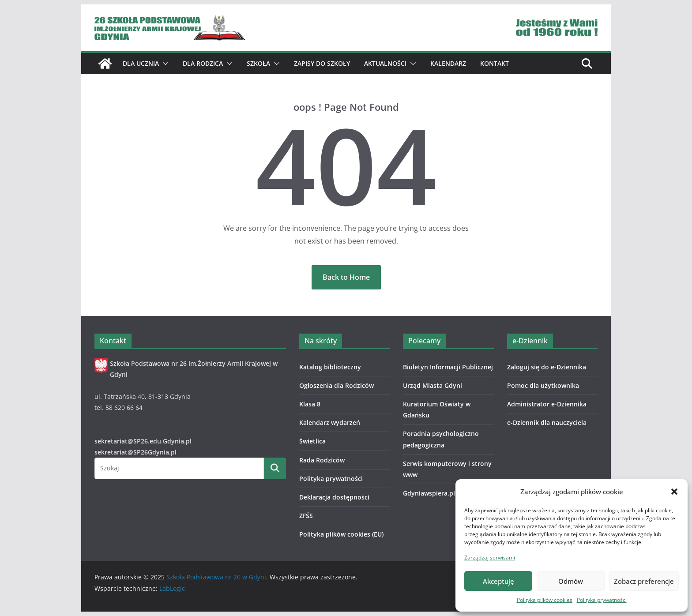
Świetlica (312, 441)
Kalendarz (448, 63)
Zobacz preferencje (644, 581)
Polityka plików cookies (545, 600)
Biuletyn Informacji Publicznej (448, 367)
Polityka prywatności (602, 600)
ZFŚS (306, 516)
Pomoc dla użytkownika (543, 385)
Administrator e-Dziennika (547, 404)
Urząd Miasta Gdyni (432, 385)
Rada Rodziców (322, 460)
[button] (674, 492)
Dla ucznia (141, 63)
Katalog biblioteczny (330, 367)
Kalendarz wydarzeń (330, 423)
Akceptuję (498, 581)
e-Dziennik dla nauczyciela (547, 423)
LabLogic (172, 588)
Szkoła (258, 63)
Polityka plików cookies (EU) (341, 534)
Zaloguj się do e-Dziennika (547, 367)
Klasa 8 (310, 404)
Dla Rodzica (203, 63)
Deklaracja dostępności (334, 497)
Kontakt (495, 63)
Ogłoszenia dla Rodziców (337, 385)
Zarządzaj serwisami (490, 558)
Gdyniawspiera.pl (429, 493)
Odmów (571, 581)
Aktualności (385, 63)
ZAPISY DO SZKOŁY (322, 63)
